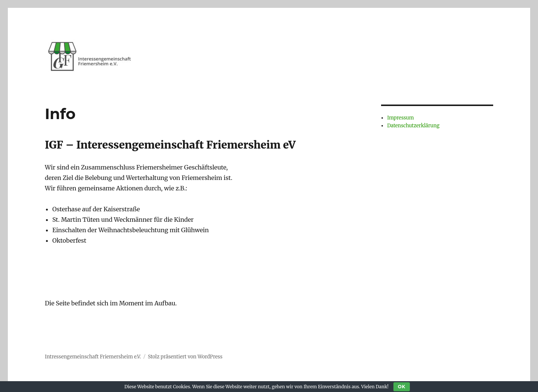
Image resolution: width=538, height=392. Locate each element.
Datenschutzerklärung (413, 126)
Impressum (400, 118)
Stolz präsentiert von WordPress (185, 357)
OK (402, 387)
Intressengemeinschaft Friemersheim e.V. (93, 357)
